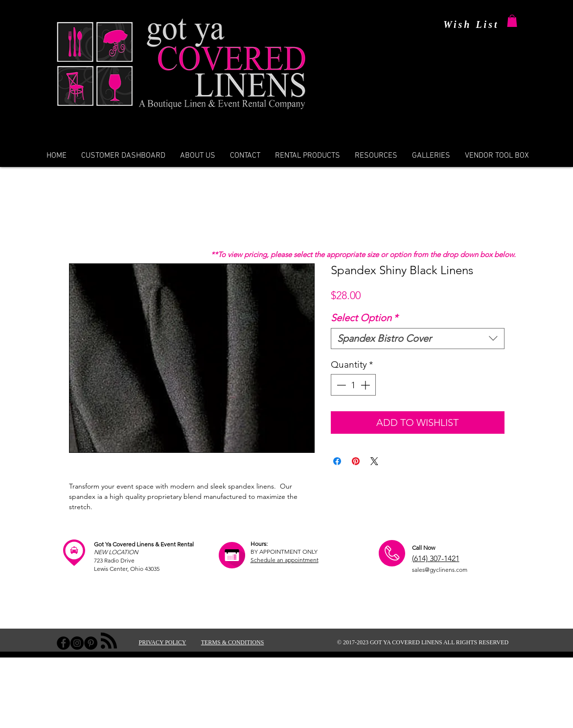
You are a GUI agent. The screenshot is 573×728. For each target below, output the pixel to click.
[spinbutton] (353, 385)
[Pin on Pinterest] (356, 461)
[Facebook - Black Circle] (63, 643)
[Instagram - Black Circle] (77, 643)
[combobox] (418, 339)
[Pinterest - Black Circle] (91, 643)
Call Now (424, 548)
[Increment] (366, 385)
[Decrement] (340, 385)
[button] (512, 21)
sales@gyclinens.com (440, 570)
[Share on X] (374, 461)
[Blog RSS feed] (109, 641)
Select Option (364, 318)
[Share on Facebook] (337, 461)
